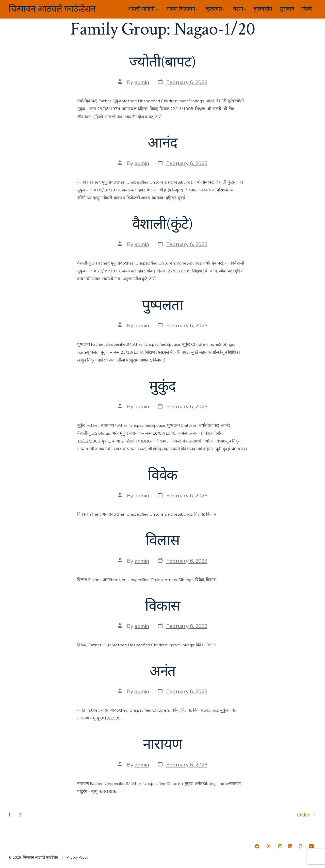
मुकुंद (162, 387)
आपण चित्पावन (182, 9)
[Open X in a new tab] (269, 846)
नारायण (162, 745)
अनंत (163, 672)
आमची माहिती (143, 9)
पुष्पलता (162, 305)
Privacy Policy (77, 857)
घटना (240, 9)
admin (142, 82)
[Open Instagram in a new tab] (280, 846)
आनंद (162, 143)
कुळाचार (216, 9)
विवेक (163, 476)
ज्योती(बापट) (162, 62)
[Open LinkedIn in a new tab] (290, 846)
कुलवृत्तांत (263, 9)
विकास (163, 606)
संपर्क (307, 9)
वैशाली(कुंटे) (162, 224)
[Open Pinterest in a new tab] (300, 846)
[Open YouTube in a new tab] (311, 846)
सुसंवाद (287, 9)
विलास (162, 541)
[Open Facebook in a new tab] (257, 846)
